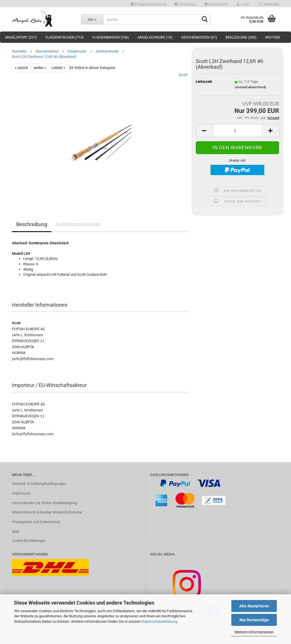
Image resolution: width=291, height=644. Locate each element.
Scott (183, 75)
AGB (15, 532)
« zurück (21, 68)
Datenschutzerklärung (159, 621)
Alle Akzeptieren (254, 606)
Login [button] (243, 4)
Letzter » (58, 68)
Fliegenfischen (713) (65, 37)
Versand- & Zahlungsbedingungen (39, 484)
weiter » (40, 68)
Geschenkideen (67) (199, 37)
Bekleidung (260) (241, 37)
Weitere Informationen (254, 632)
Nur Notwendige (254, 620)
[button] (216, 4)
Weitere (273, 37)
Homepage (185, 4)
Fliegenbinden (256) (111, 37)
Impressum (21, 493)
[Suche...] (92, 19)
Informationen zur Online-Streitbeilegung (44, 503)
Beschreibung (32, 224)
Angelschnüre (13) (155, 37)
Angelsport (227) (21, 37)
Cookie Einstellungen (29, 541)
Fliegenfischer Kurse (148, 4)
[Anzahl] (237, 131)
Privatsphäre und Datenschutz (36, 522)
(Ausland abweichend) (250, 87)
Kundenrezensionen (78, 224)
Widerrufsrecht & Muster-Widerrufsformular (47, 512)
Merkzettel (269, 4)
